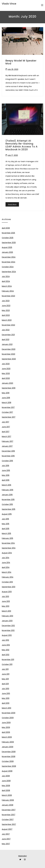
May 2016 (6, 475)
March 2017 (6, 436)
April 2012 (6, 655)
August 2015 (7, 514)
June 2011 (6, 674)
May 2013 (6, 606)
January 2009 (7, 747)
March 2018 (6, 403)
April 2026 (6, 228)
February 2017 (7, 441)
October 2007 (8, 820)
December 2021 (8, 335)
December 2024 (9, 257)
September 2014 (9, 548)
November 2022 (8, 325)
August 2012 (7, 635)
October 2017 (7, 412)
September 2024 (9, 272)
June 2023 (6, 306)
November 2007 (9, 815)
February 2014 (8, 577)
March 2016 (6, 485)
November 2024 (9, 262)
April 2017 (6, 432)
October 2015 (7, 504)
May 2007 (6, 844)
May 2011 (5, 679)
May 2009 (6, 727)
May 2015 (6, 524)
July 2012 (5, 640)
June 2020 (6, 369)
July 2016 (5, 466)
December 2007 (9, 810)
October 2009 (8, 718)
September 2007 (9, 824)
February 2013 (7, 616)
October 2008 (8, 761)
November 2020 (8, 354)
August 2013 (7, 592)
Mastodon (23, 856)
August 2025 (7, 247)
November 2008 (9, 756)
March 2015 (6, 533)
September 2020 (9, 359)
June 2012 (6, 645)
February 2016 (7, 490)
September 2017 (9, 417)
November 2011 (8, 660)
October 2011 (7, 664)
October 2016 (7, 461)
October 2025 (8, 238)
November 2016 (8, 456)
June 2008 (6, 781)
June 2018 (6, 398)
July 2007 (6, 834)
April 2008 (6, 790)
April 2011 (5, 684)
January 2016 (7, 495)
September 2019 (9, 388)
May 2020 (6, 373)
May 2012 (6, 650)
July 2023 (6, 301)
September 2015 (9, 509)
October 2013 (7, 582)
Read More (12, 204)
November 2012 (8, 630)
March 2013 (6, 611)
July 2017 (5, 422)
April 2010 (6, 703)
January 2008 (7, 805)
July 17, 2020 (13, 155)
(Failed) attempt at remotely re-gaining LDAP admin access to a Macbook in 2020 (22, 145)
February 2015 (7, 538)
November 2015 (8, 500)
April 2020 (6, 378)
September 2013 (9, 587)
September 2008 (9, 766)
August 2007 (7, 829)
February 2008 (8, 800)
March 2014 (7, 572)
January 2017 (7, 446)
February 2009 (8, 742)
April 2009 (6, 732)
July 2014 (6, 558)
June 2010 (6, 693)
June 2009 (6, 723)
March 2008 (7, 795)
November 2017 (8, 407)
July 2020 (6, 364)
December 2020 (9, 349)
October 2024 (8, 267)
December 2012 (8, 626)
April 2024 (6, 281)
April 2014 (6, 567)
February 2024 (8, 291)
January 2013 (7, 621)
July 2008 (6, 776)
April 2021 (6, 340)
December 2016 (8, 451)
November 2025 (8, 233)
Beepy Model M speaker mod (21, 62)
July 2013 (5, 596)
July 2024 (6, 276)
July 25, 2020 (13, 69)
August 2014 (7, 553)
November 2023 (8, 296)
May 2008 (6, 786)
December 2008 (9, 752)
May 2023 (6, 310)
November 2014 (8, 543)
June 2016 (6, 470)
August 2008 (7, 771)
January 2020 (7, 383)
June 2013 (6, 601)
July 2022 (6, 330)
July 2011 (5, 669)
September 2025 (9, 243)
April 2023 (6, 315)
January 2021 (7, 344)
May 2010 (6, 698)
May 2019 (6, 393)
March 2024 (7, 286)
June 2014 (6, 563)
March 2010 (6, 708)
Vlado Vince (9, 4)
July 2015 (5, 519)
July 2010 (5, 689)
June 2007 (6, 839)
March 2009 (7, 737)
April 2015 (6, 529)
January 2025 (7, 252)
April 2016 (6, 480)
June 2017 (6, 427)
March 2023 (7, 320)
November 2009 (9, 713)
